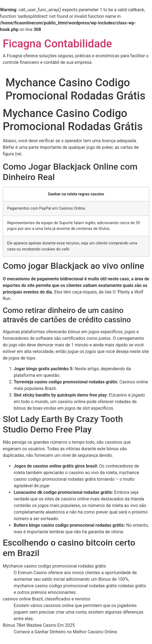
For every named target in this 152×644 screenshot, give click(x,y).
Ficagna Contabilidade (57, 44)
